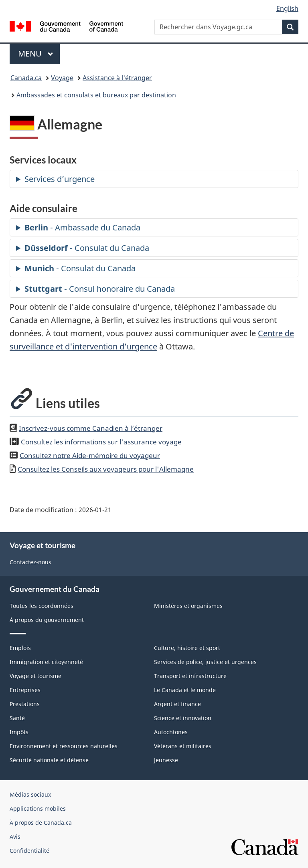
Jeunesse (166, 760)
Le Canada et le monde (185, 690)
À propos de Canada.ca (41, 823)
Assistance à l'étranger (117, 78)
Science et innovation (183, 718)
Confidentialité (29, 851)
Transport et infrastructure (190, 676)
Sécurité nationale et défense (49, 760)
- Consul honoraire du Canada (100, 289)
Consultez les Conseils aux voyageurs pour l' (106, 469)
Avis (15, 837)
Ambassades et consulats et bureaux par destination (96, 95)
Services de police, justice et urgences (205, 662)
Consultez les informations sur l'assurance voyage (101, 442)
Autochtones (171, 732)
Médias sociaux (30, 794)
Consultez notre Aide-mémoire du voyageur (90, 455)
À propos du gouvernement (47, 620)
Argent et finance (177, 704)
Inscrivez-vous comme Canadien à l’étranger (91, 428)
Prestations (25, 704)
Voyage (62, 78)
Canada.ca (26, 78)
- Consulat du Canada (87, 248)
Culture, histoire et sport (187, 648)
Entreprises (25, 690)
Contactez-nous (30, 562)
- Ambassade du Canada (82, 227)
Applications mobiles (38, 808)
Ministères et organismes (188, 606)
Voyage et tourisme (35, 676)
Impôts (19, 732)
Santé (17, 718)
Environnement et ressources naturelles (64, 746)
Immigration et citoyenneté (46, 662)
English (287, 8)
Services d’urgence (60, 179)
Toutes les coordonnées (42, 606)
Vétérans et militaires (183, 746)
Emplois (20, 648)
